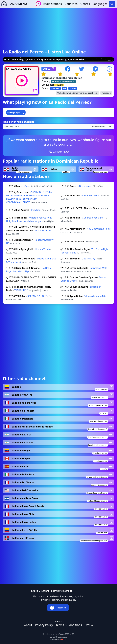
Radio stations (52, 4)
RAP (65, 88)
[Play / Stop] (38, 4)
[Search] (112, 4)
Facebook (106, 93)
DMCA (89, 625)
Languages (100, 4)
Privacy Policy (44, 625)
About (28, 625)
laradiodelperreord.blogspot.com (82, 93)
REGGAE (73, 88)
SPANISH (59, 85)
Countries (71, 4)
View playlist (16, 112)
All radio (10, 59)
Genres (85, 4)
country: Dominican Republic (50, 59)
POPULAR (55, 88)
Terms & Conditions (69, 625)
